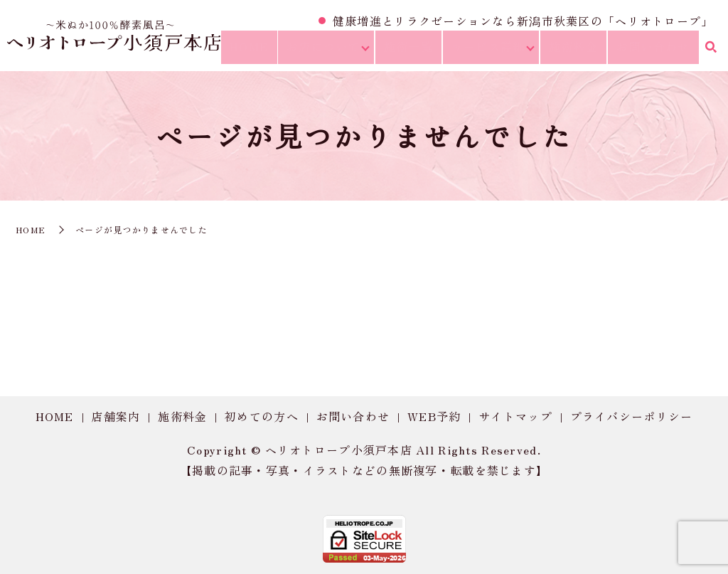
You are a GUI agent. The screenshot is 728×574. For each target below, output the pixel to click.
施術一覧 (423, 51)
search (710, 51)
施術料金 (583, 51)
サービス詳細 (498, 51)
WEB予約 (434, 416)
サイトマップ (515, 416)
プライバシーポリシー (632, 416)
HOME (270, 51)
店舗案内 (116, 416)
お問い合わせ (656, 51)
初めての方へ (262, 416)
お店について (338, 51)
